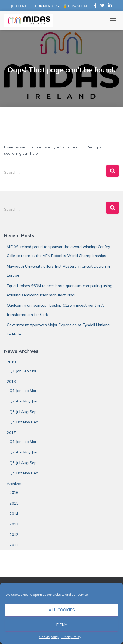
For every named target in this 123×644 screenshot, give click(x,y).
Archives (14, 484)
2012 (14, 535)
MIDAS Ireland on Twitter (102, 6)
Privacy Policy (71, 637)
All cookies (62, 610)
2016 (14, 493)
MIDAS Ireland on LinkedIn (110, 6)
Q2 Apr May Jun (23, 401)
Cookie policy (49, 637)
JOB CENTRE (20, 6)
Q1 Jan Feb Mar (23, 371)
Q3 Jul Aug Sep (23, 412)
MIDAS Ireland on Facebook (95, 6)
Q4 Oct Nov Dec (24, 422)
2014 (14, 514)
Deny (62, 625)
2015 (14, 503)
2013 (14, 524)
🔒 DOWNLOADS (77, 6)
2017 (11, 433)
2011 (14, 545)
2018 (11, 382)
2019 (11, 362)
